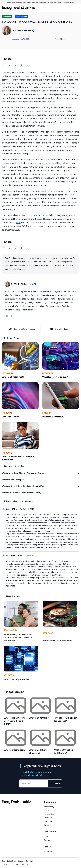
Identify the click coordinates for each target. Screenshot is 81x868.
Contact (48, 840)
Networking (8, 373)
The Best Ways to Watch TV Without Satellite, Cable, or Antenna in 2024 (18, 637)
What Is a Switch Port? (13, 377)
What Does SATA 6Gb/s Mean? (58, 641)
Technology (10, 630)
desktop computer (29, 215)
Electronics (49, 810)
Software (9, 675)
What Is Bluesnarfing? (53, 417)
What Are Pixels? (10, 417)
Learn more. (71, 2)
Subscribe (55, 784)
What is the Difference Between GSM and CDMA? (15, 721)
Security (47, 413)
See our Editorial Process (22, 329)
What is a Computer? (15, 750)
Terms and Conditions (20, 864)
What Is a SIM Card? (39, 718)
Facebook (48, 851)
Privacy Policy (6, 864)
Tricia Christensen (23, 30)
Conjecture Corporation (26, 861)
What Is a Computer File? (17, 679)
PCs (18, 222)
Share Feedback (59, 329)
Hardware (7, 413)
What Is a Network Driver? (55, 377)
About (47, 836)
